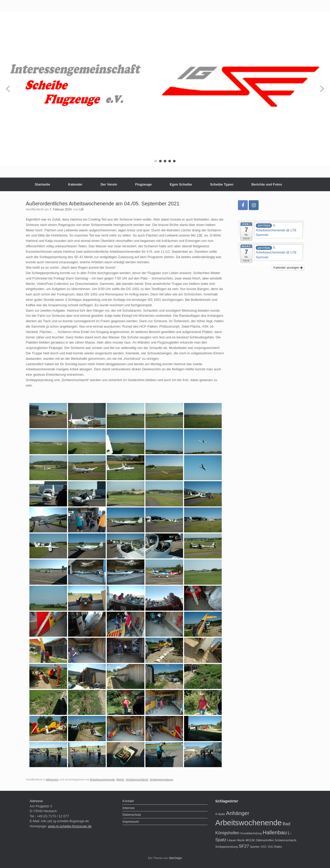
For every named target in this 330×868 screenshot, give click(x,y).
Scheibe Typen (222, 184)
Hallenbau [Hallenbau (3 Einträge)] (275, 832)
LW (81, 209)
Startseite (42, 184)
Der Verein (109, 184)
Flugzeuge (143, 184)
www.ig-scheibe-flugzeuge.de (70, 826)
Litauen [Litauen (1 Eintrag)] (232, 840)
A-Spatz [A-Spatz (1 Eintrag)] (220, 814)
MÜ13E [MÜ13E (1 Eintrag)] (250, 840)
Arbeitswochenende (102, 779)
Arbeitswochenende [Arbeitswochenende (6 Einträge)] (249, 823)
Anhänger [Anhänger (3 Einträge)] (238, 813)
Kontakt (128, 801)
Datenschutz (132, 815)
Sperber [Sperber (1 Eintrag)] (255, 847)
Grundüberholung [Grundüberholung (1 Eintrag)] (251, 833)
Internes (129, 808)
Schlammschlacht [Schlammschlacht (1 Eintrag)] (286, 840)
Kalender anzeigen (288, 268)
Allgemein (52, 779)
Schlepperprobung (161, 779)
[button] (8, 89)
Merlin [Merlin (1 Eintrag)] (241, 840)
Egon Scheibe (181, 184)
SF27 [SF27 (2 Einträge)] (244, 846)
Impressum (131, 822)
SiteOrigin (175, 858)
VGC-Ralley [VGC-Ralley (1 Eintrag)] (275, 847)
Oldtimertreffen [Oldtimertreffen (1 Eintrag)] (265, 840)
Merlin (120, 779)
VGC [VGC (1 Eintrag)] (264, 847)
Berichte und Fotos (267, 184)
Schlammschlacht (137, 779)
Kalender (75, 184)
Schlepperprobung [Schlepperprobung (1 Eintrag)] (226, 847)
